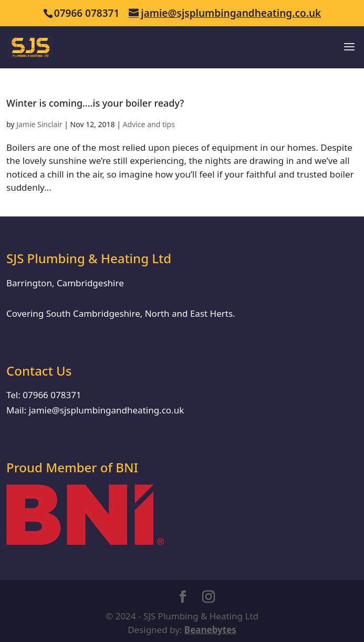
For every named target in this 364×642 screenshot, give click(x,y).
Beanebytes (210, 630)
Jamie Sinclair (39, 124)
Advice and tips (149, 124)
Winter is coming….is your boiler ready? (95, 103)
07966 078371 (52, 395)
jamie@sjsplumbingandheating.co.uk (107, 410)
